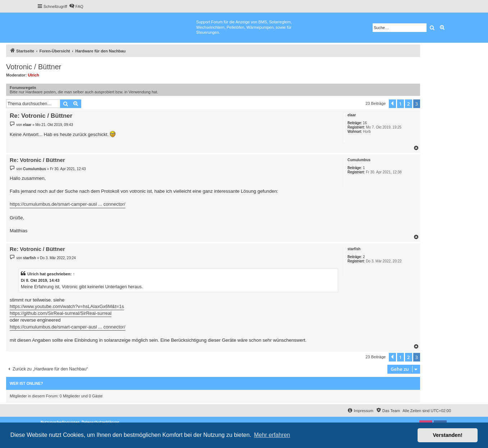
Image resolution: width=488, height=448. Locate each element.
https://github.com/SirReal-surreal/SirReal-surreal (61, 313)
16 (365, 123)
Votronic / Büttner (34, 67)
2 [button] (408, 104)
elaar (352, 115)
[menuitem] (76, 6)
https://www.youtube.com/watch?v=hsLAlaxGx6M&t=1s (67, 306)
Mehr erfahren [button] (272, 435)
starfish (354, 249)
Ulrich (34, 75)
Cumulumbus (359, 160)
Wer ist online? (26, 383)
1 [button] (400, 104)
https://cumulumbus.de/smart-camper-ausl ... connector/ (68, 204)
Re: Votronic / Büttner (41, 116)
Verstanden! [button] (448, 435)
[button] (392, 104)
